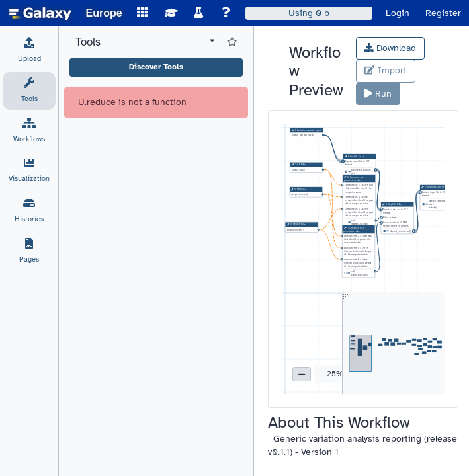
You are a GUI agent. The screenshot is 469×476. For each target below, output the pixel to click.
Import (385, 70)
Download (390, 48)
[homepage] (40, 13)
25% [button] (335, 374)
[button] (302, 374)
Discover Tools (156, 67)
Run (378, 94)
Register (443, 13)
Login (398, 13)
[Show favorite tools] (232, 42)
